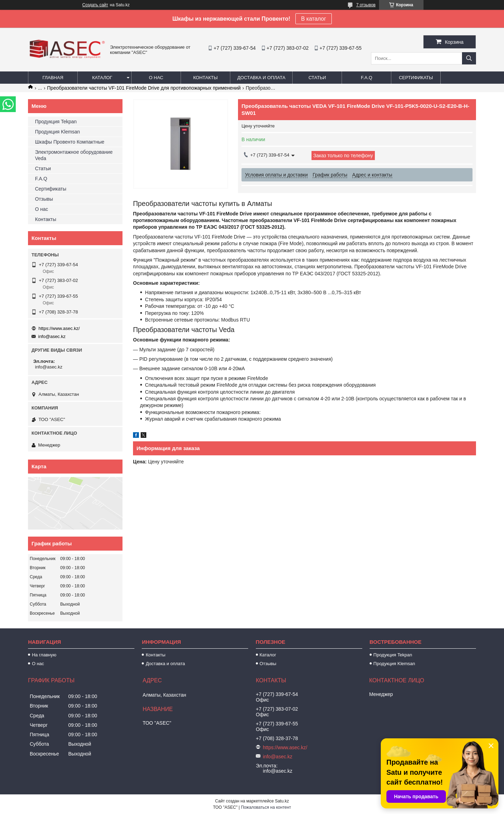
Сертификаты (416, 78)
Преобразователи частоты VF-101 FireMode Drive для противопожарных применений (144, 88)
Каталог (102, 78)
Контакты (205, 78)
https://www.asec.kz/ (59, 328)
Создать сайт (95, 5)
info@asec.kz (52, 336)
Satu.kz (282, 801)
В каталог (313, 19)
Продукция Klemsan (57, 132)
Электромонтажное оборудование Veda (74, 155)
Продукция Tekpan (56, 122)
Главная (53, 78)
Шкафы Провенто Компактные (70, 142)
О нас (156, 78)
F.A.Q (367, 78)
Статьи (317, 78)
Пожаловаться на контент (266, 807)
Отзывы (44, 199)
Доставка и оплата (261, 78)
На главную (44, 655)
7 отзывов (366, 5)
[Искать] (469, 58)
